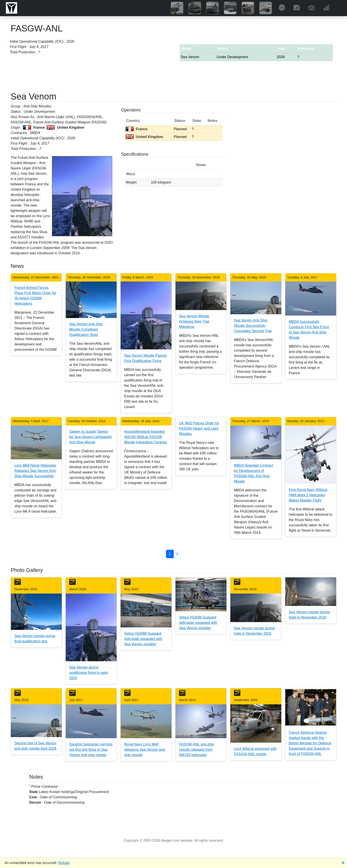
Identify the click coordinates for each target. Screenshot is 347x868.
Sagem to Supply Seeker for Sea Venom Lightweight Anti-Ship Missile (90, 437)
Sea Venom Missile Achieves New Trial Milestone (194, 321)
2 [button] (177, 554)
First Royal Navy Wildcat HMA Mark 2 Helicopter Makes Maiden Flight (308, 495)
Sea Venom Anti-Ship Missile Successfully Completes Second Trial (253, 326)
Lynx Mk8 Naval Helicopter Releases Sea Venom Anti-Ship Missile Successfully (35, 471)
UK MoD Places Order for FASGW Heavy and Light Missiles (199, 428)
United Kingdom (145, 137)
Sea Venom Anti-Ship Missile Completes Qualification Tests (86, 329)
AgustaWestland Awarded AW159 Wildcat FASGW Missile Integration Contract (146, 437)
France (137, 129)
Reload (64, 863)
